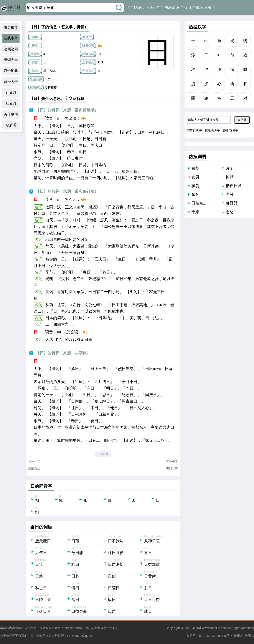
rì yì (124, 610)
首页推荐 (11, 27)
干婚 (195, 212)
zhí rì (160, 551)
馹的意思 (172, 468)
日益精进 (199, 203)
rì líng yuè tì (51, 598)
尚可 (230, 194)
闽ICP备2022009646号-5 (216, 636)
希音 (195, 194)
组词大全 (11, 60)
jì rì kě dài (160, 598)
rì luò (87, 539)
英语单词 (11, 114)
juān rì (87, 598)
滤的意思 (34, 468)
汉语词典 (11, 71)
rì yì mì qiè (124, 563)
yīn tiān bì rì (51, 539)
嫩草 (195, 168)
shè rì (160, 586)
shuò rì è (87, 551)
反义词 (11, 103)
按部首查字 (231, 130)
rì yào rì (124, 586)
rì (45, 499)
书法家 (170, 7)
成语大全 (11, 82)
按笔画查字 (213, 130)
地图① (239, 636)
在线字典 (11, 38)
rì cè (124, 575)
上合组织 (196, 7)
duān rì (87, 563)
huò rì (160, 610)
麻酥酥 (232, 203)
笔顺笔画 (11, 49)
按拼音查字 (194, 130)
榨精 (230, 177)
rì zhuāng (51, 563)
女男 (195, 177)
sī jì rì (51, 586)
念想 (230, 212)
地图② (249, 636)
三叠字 (210, 7)
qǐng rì (87, 586)
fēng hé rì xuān (160, 539)
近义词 (11, 92)
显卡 (159, 7)
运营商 (182, 7)
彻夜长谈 (234, 186)
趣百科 (197, 628)
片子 (230, 168)
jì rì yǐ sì (124, 551)
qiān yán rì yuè (51, 610)
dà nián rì (51, 551)
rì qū (87, 575)
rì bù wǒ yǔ (124, 539)
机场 (151, 7)
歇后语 (11, 125)
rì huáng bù (160, 575)
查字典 (242, 120)
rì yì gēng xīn (87, 610)
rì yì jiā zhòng (160, 563)
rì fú (51, 575)
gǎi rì (124, 598)
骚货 (195, 186)
